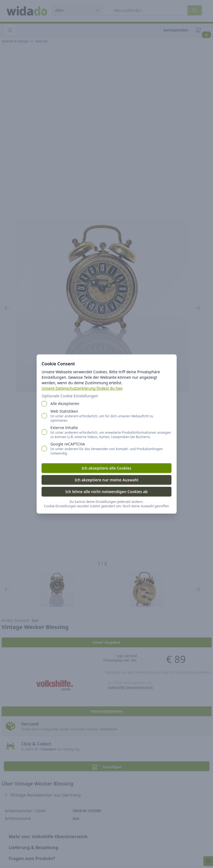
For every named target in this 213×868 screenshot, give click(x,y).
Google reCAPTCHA (111, 448)
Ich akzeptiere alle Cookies (107, 468)
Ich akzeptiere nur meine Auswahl (106, 480)
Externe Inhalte (111, 432)
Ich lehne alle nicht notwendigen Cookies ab (106, 491)
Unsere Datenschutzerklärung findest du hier (83, 388)
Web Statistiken (111, 415)
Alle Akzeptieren (66, 403)
